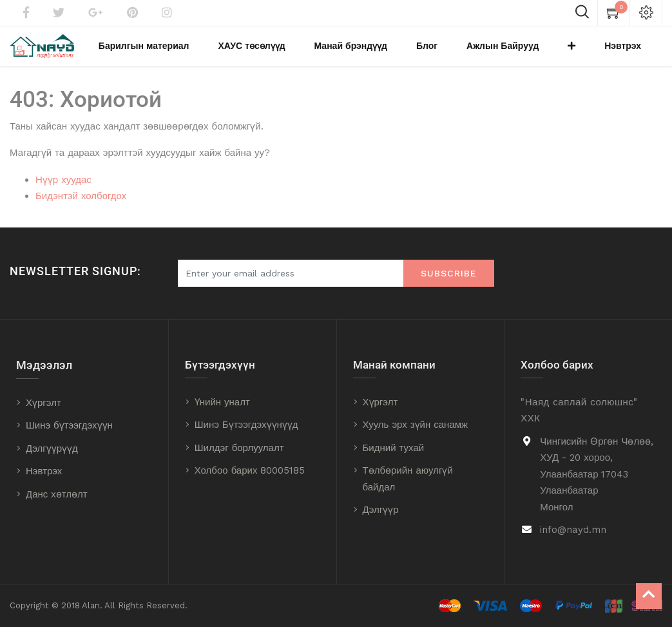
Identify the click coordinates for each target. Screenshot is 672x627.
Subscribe (449, 273)
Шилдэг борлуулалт (239, 448)
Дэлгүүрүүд (52, 449)
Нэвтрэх (44, 471)
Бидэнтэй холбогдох (81, 209)
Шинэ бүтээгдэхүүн (69, 425)
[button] (599, 52)
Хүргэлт (43, 403)
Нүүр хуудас (63, 192)
